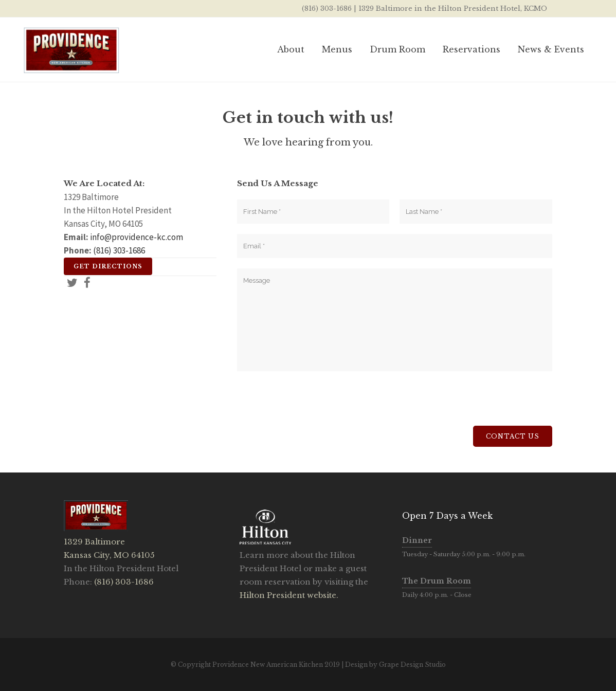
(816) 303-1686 (327, 8)
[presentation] (315, 406)
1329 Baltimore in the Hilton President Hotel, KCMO (453, 8)
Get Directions (108, 266)
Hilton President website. (289, 595)
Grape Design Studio (412, 665)
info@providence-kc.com (137, 237)
